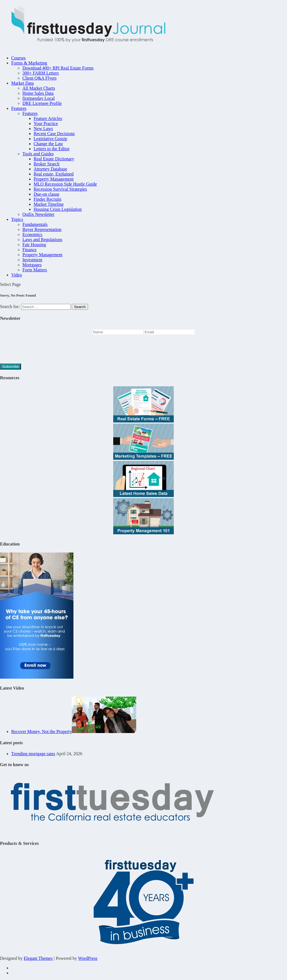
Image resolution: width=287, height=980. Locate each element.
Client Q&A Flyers (40, 78)
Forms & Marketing (29, 63)
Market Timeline (49, 204)
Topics (17, 219)
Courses (18, 58)
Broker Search (47, 164)
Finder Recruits (48, 199)
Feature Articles (48, 118)
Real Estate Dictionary (54, 159)
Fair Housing (34, 245)
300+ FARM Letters (41, 73)
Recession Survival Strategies (60, 189)
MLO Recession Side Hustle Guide (65, 184)
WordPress (88, 958)
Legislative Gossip (50, 139)
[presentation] (43, 350)
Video (17, 275)
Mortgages (32, 265)
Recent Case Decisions (54, 134)
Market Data (22, 83)
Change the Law (48, 144)
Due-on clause (47, 194)
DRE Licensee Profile (42, 103)
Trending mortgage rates (33, 754)
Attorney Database (50, 169)
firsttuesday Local (39, 98)
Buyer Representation (42, 229)
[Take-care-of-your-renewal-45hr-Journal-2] (37, 677)
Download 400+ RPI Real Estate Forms (58, 68)
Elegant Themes (38, 958)
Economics (32, 234)
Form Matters (35, 270)
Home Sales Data (38, 93)
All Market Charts (39, 88)
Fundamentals (35, 224)
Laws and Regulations (42, 240)
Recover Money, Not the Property (41, 731)
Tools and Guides (38, 154)
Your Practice (46, 123)
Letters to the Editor (52, 149)
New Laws (43, 129)
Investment (32, 260)
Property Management (54, 179)
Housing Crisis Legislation (58, 209)
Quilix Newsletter (38, 214)
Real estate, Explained (54, 174)
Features (19, 108)
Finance (30, 250)
